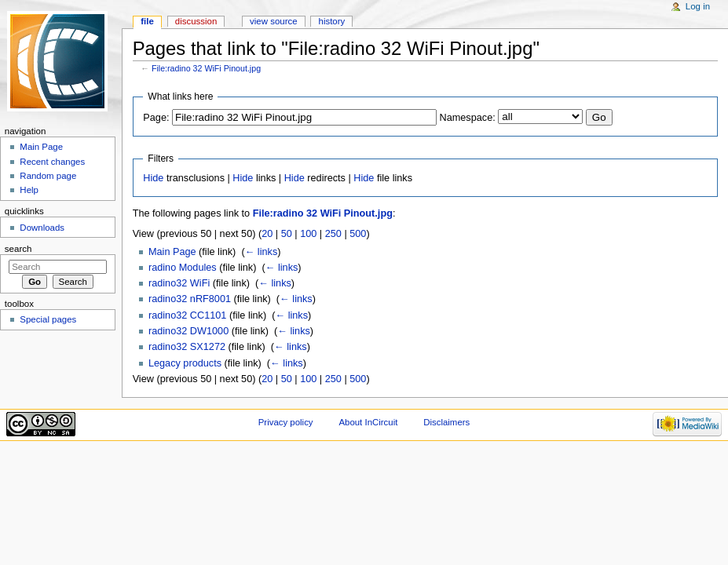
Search (18, 249)
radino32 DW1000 (188, 331)
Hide (153, 178)
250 (333, 234)
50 (287, 234)
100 (308, 234)
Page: (156, 118)
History (332, 21)
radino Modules (183, 268)
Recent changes (52, 162)
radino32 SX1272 (187, 347)
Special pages (48, 319)
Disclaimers (446, 422)
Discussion (196, 21)
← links (262, 252)
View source (273, 21)
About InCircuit (368, 422)
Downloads (42, 228)
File (147, 21)
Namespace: (468, 118)
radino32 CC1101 (187, 315)
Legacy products (185, 363)
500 (358, 234)
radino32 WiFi (179, 283)
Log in (698, 6)
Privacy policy (286, 422)
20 (267, 234)
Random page (48, 176)
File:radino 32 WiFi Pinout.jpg (206, 68)
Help (29, 190)
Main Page (172, 252)
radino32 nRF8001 (190, 299)
